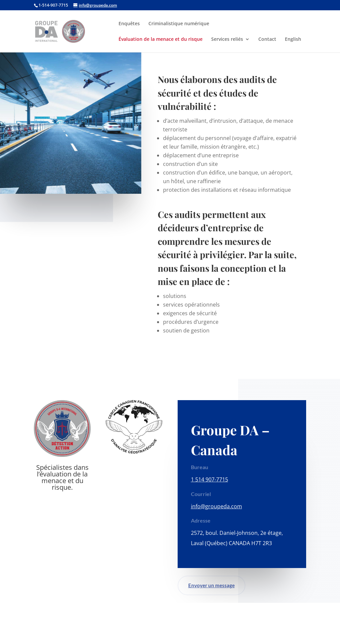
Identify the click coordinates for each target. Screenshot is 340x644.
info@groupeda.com (216, 506)
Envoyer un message (212, 585)
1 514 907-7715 (210, 479)
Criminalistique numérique (179, 24)
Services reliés (227, 39)
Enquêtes (129, 24)
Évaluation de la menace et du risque (161, 39)
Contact (267, 39)
